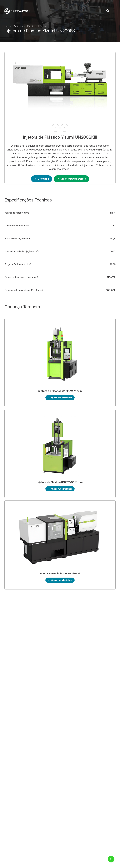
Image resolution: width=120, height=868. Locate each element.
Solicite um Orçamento (71, 179)
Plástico (32, 26)
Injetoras (43, 26)
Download (42, 179)
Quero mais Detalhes (60, 398)
